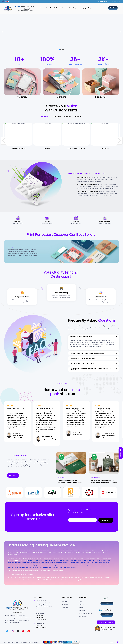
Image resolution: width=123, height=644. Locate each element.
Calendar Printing (63, 563)
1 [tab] (59, 446)
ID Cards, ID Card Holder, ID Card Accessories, (93, 563)
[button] (3, 32)
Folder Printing (107, 560)
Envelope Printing (33, 560)
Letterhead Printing (44, 560)
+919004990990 (40, 625)
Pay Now (107, 603)
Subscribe (106, 520)
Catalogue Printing (97, 560)
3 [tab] (62, 446)
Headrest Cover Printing (38, 563)
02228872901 (39, 617)
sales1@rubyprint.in (41, 627)
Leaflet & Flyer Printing (57, 560)
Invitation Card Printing (15, 563)
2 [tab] (60, 446)
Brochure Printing (68, 560)
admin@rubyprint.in (41, 619)
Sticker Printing (26, 563)
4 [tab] (63, 446)
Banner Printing (87, 560)
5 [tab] (64, 446)
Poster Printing (78, 560)
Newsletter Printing (74, 563)
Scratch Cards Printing (51, 563)
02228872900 (40, 615)
